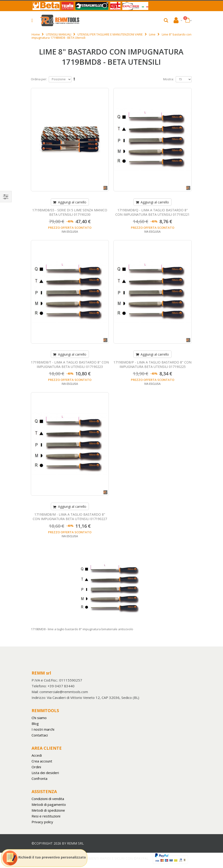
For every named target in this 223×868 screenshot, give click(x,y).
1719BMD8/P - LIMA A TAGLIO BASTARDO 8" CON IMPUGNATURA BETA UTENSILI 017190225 (152, 364)
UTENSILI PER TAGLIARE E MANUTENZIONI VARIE (110, 34)
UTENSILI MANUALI (59, 34)
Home (36, 34)
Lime (152, 34)
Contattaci (40, 735)
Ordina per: (39, 79)
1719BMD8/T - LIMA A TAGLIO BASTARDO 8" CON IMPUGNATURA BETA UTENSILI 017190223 (70, 364)
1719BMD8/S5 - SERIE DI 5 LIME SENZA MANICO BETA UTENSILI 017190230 (70, 212)
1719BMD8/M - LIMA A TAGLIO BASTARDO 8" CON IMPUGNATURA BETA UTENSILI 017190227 (70, 517)
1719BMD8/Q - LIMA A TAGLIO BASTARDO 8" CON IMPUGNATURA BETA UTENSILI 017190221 (152, 212)
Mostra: (168, 79)
